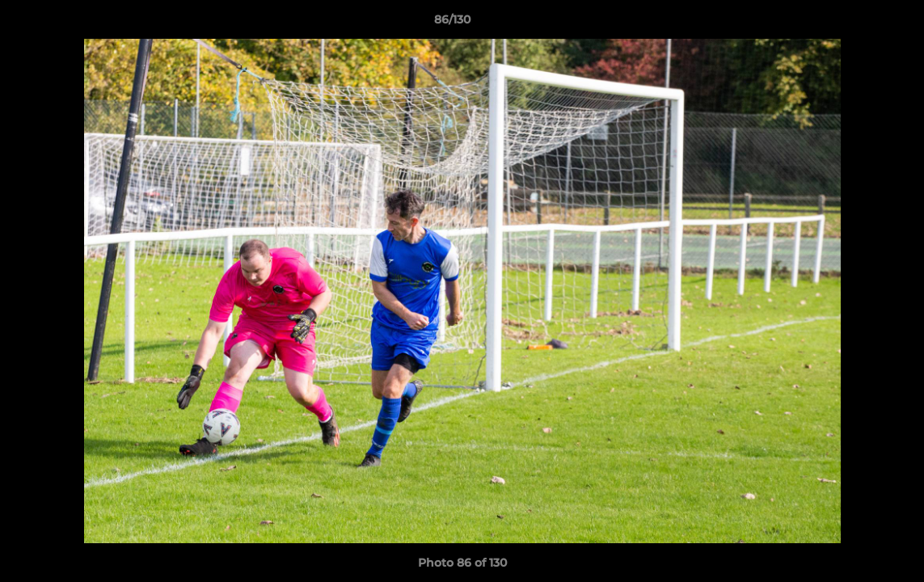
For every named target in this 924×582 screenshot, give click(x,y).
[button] (856, 23)
